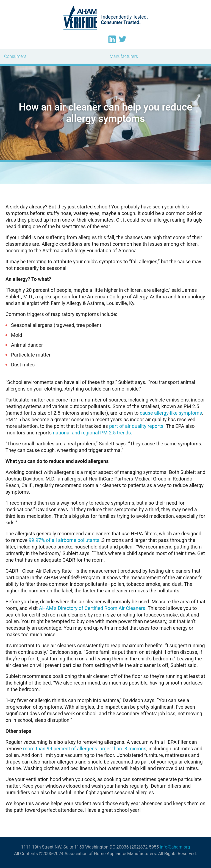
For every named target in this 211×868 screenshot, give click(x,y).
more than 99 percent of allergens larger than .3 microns (85, 749)
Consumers (15, 56)
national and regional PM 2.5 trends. (93, 433)
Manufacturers (124, 56)
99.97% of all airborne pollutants (64, 540)
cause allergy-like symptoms (171, 413)
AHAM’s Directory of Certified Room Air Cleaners (92, 608)
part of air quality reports (136, 426)
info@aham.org (175, 847)
